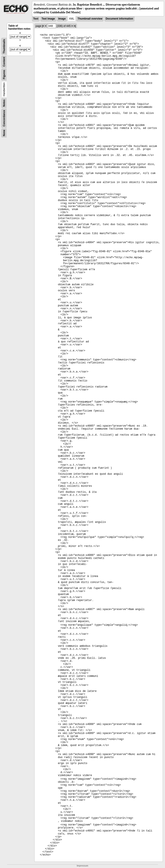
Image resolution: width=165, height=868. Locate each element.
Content (4, 62)
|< (43, 26)
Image (62, 19)
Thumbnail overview (90, 19)
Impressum (82, 866)
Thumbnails (4, 46)
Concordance (4, 118)
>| (75, 26)
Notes (4, 103)
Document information (119, 19)
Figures (4, 74)
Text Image (48, 19)
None (4, 133)
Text (36, 19)
